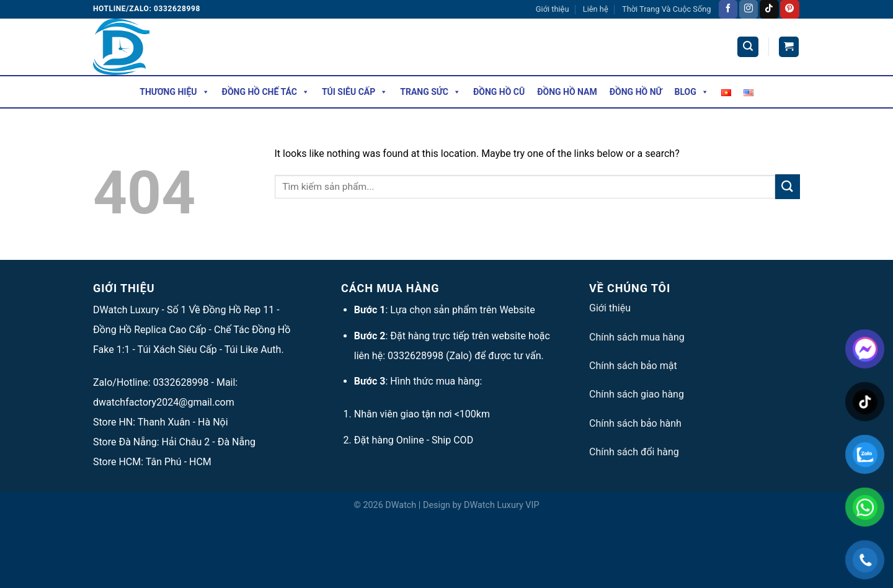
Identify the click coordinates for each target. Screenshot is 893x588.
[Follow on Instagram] (749, 9)
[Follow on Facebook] (728, 9)
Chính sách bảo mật (633, 366)
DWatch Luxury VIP (502, 505)
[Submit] (788, 186)
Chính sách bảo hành (635, 423)
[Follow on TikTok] (769, 9)
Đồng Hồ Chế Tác (266, 92)
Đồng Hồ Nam (567, 92)
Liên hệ (596, 9)
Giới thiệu (553, 9)
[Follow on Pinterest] (789, 9)
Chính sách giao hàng (637, 394)
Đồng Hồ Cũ (499, 92)
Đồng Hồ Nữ (636, 92)
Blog (692, 92)
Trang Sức (430, 92)
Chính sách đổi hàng (634, 452)
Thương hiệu (174, 92)
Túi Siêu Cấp (355, 92)
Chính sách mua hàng (637, 337)
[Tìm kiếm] (748, 47)
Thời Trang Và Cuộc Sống (666, 9)
